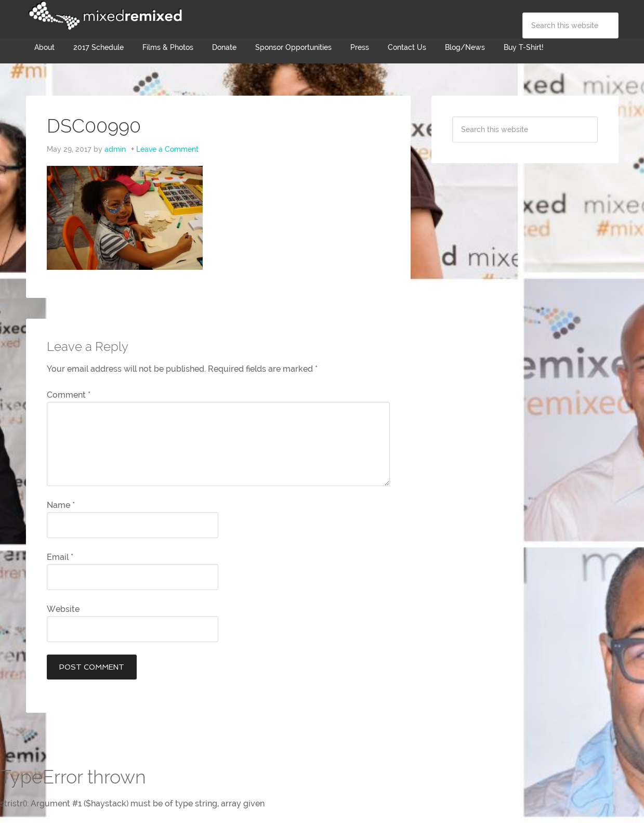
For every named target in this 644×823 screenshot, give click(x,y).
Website (63, 609)
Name (61, 505)
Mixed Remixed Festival (104, 16)
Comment (69, 395)
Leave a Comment (167, 149)
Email (60, 557)
